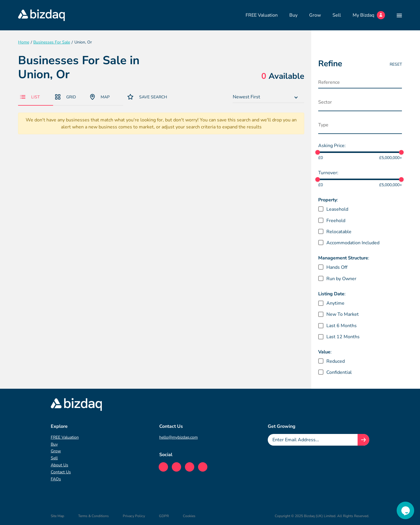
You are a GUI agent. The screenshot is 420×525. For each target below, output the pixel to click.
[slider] (318, 152)
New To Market (343, 314)
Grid (65, 97)
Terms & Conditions (93, 516)
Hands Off (337, 267)
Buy (293, 15)
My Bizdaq (369, 15)
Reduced (336, 361)
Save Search (147, 97)
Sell (337, 15)
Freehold (336, 221)
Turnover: (328, 173)
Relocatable (339, 232)
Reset (396, 64)
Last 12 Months (343, 337)
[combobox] (268, 97)
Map (100, 97)
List (30, 97)
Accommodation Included (353, 243)
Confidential (339, 372)
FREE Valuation (262, 15)
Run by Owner (341, 279)
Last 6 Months (342, 326)
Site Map (57, 516)
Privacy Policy (134, 516)
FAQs (56, 479)
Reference (329, 82)
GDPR (164, 516)
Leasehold (337, 209)
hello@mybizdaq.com (178, 437)
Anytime (335, 303)
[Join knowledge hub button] (363, 440)
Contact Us (61, 472)
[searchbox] (347, 104)
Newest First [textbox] (246, 97)
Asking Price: (332, 146)
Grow (315, 15)
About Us (60, 465)
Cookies (189, 516)
